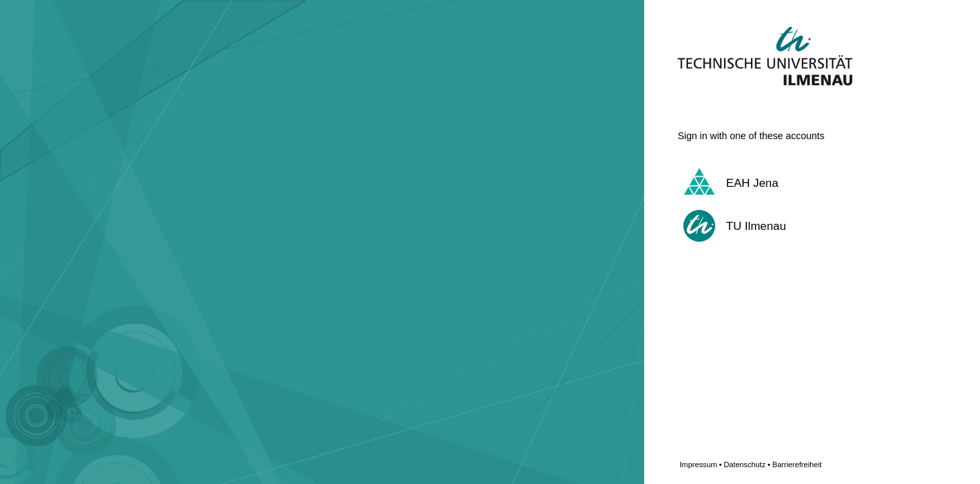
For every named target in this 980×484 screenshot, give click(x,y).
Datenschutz (747, 465)
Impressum (701, 465)
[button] (795, 183)
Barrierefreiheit (797, 465)
